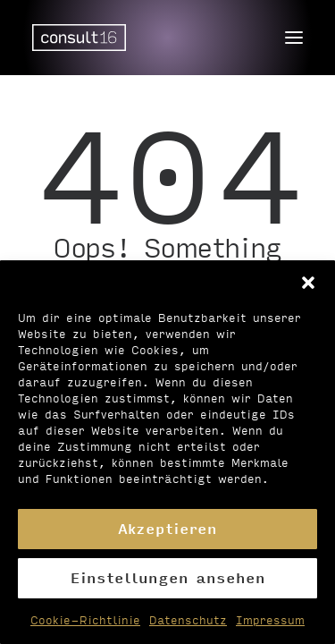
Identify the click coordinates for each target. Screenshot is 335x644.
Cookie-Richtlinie (85, 620)
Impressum (270, 620)
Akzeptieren (167, 528)
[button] (308, 283)
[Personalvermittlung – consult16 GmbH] (79, 38)
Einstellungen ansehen (168, 577)
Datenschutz (188, 620)
